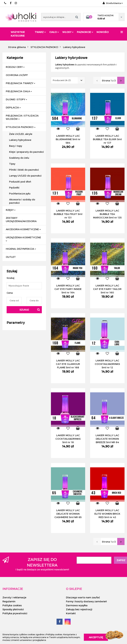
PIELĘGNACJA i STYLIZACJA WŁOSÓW (22, 117)
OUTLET (11, 257)
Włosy (68, 32)
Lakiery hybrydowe (20, 140)
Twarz (40, 32)
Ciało (54, 32)
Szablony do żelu (19, 158)
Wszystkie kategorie (18, 34)
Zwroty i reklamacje (14, 597)
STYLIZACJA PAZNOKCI (21, 127)
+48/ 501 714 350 (5, 3)
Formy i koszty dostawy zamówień (86, 601)
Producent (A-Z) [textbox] (62, 80)
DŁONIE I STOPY (16, 99)
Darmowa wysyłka (77, 605)
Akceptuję (96, 637)
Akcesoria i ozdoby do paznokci (22, 201)
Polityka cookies (12, 605)
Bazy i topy (16, 146)
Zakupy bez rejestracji (79, 609)
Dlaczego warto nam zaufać (83, 597)
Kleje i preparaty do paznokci (26, 152)
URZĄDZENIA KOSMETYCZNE (23, 239)
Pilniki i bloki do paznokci (24, 170)
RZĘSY (11, 210)
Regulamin (9, 601)
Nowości (103, 32)
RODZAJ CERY (15, 67)
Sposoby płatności (13, 609)
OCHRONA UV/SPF (17, 75)
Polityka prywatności (15, 613)
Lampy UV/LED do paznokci (25, 176)
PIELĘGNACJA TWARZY (21, 83)
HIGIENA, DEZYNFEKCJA (21, 249)
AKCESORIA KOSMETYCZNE (23, 229)
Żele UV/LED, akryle (21, 134)
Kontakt (71, 613)
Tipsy (12, 164)
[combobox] (68, 80)
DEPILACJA (13, 107)
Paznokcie (85, 32)
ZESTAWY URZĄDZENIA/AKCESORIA (21, 219)
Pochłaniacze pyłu (20, 194)
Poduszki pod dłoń (20, 182)
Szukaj (24, 310)
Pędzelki (14, 188)
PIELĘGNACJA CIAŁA (19, 91)
